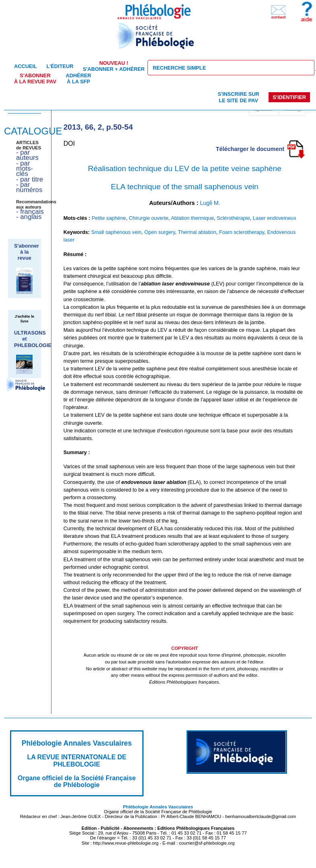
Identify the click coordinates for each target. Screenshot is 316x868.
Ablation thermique (192, 218)
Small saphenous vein (116, 232)
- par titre (30, 179)
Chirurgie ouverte (149, 218)
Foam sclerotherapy (242, 232)
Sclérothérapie (233, 218)
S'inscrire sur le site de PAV (238, 97)
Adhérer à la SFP (79, 79)
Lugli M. (210, 203)
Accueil (26, 66)
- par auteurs (27, 155)
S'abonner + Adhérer (114, 66)
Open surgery (160, 232)
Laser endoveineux (275, 218)
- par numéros (29, 187)
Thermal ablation (197, 232)
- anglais (29, 217)
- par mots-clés (25, 169)
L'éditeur (60, 66)
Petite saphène (109, 218)
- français (30, 212)
